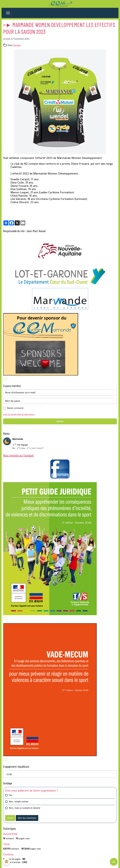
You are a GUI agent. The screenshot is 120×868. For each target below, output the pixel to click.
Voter (10, 818)
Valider (60, 421)
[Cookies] (7, 862)
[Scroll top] (114, 862)
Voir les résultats (27, 818)
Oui (10, 795)
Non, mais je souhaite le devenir (25, 808)
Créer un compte (10, 414)
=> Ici (9, 774)
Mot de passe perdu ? (26, 414)
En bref (17, 45)
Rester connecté (15, 408)
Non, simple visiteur (19, 801)
